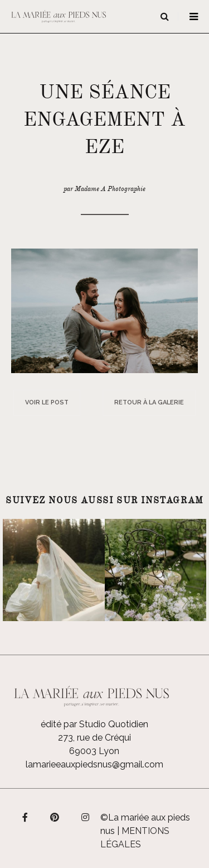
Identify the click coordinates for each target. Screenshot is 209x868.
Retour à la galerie (149, 402)
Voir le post (47, 402)
